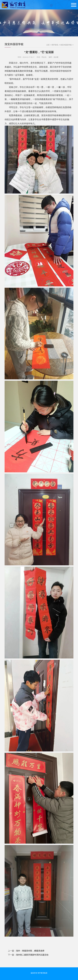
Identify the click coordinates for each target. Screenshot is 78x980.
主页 (48, 45)
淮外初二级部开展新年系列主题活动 (32, 955)
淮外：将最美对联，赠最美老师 (30, 951)
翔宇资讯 (55, 45)
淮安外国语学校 (14, 44)
